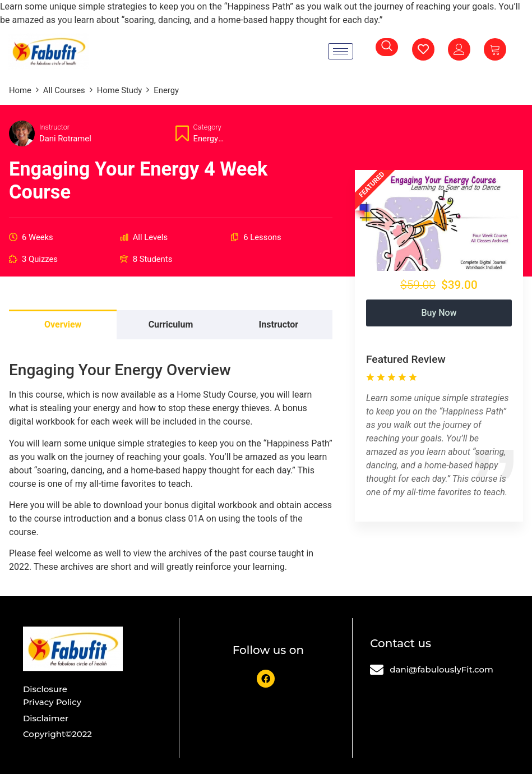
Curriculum (171, 324)
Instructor (54, 127)
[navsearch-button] (387, 47)
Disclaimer (46, 718)
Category (207, 127)
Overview (63, 324)
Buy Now (439, 313)
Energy (206, 139)
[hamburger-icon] (341, 51)
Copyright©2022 (57, 734)
